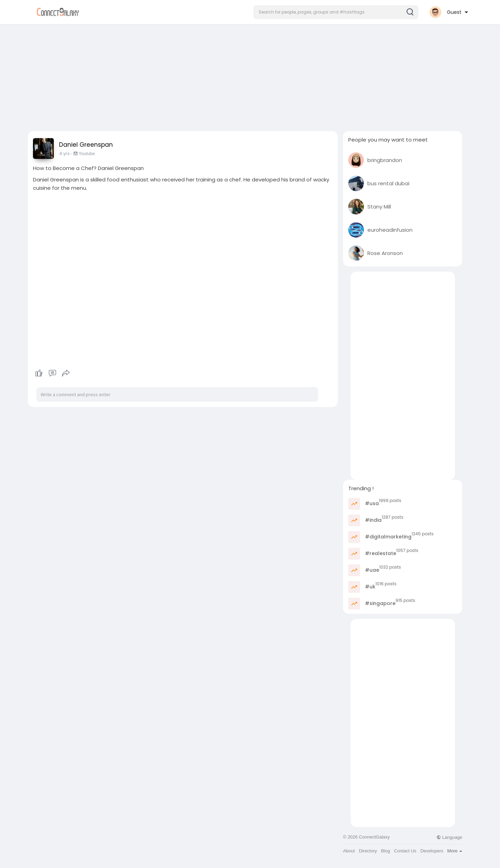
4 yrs (64, 154)
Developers (432, 851)
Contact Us (405, 851)
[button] (336, 12)
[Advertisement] (250, 76)
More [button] (455, 851)
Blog (385, 851)
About (349, 851)
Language (449, 837)
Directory (368, 851)
